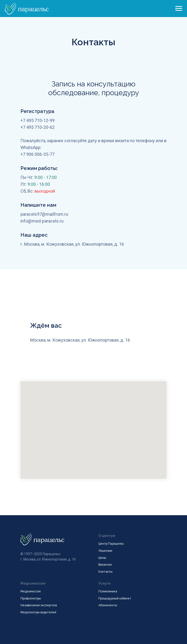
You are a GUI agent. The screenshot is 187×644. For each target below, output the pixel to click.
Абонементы (108, 605)
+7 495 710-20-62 (37, 127)
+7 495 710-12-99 (37, 120)
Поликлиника (108, 591)
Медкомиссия (31, 591)
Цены (102, 558)
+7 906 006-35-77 (37, 154)
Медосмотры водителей (38, 612)
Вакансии (105, 565)
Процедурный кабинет (115, 598)
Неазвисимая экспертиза (39, 605)
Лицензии (105, 551)
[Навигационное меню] (179, 9)
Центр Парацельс (111, 544)
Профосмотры (31, 598)
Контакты (105, 572)
